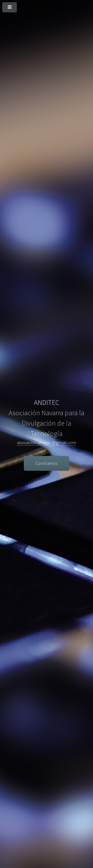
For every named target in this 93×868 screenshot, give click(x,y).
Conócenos (46, 463)
